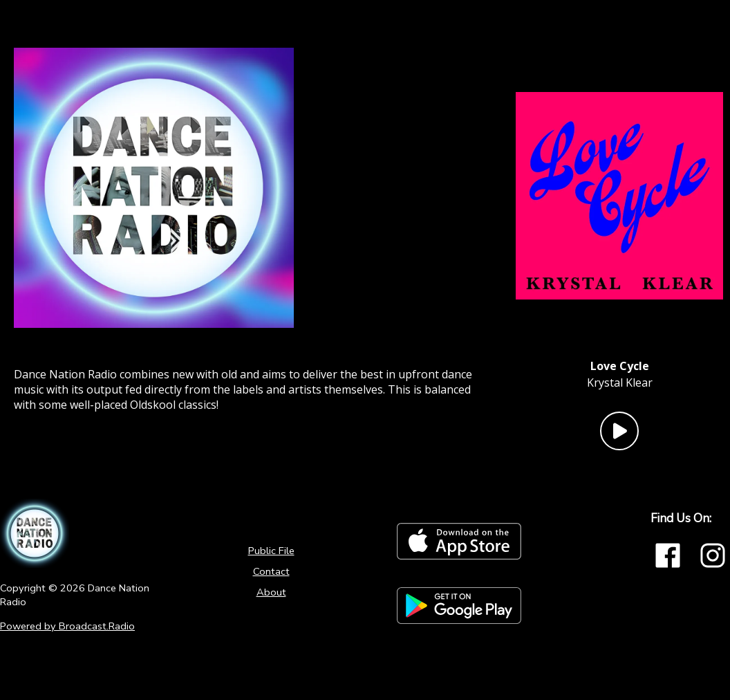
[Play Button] (619, 431)
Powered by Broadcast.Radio (67, 626)
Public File (271, 551)
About (271, 592)
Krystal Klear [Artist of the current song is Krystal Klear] (620, 383)
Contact (271, 571)
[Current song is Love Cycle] (620, 366)
